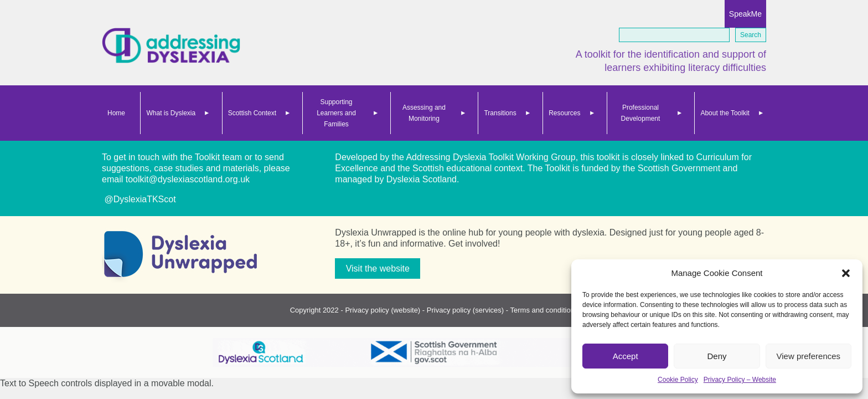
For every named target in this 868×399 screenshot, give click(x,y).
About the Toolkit (725, 113)
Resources (564, 113)
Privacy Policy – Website (740, 380)
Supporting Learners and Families (336, 113)
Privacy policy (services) (465, 310)
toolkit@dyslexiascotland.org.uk (188, 179)
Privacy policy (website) (383, 310)
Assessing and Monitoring (424, 113)
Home (116, 113)
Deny (717, 356)
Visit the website (378, 268)
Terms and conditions (544, 310)
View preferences (809, 356)
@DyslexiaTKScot (139, 199)
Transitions (500, 113)
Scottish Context (252, 113)
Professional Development (641, 113)
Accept (626, 356)
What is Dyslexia (171, 113)
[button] (846, 273)
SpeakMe (745, 14)
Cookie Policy (678, 380)
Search (751, 35)
